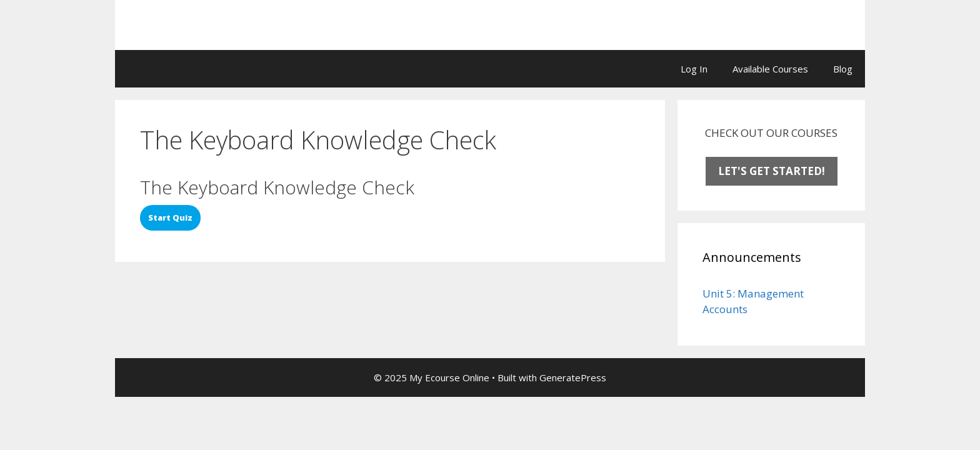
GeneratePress (573, 377)
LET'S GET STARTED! (772, 171)
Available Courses (770, 69)
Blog (843, 69)
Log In (694, 69)
